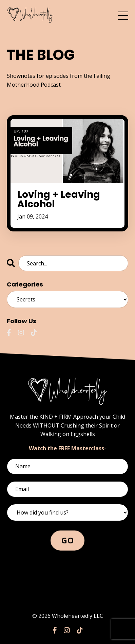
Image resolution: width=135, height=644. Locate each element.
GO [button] (67, 540)
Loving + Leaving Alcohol (59, 199)
